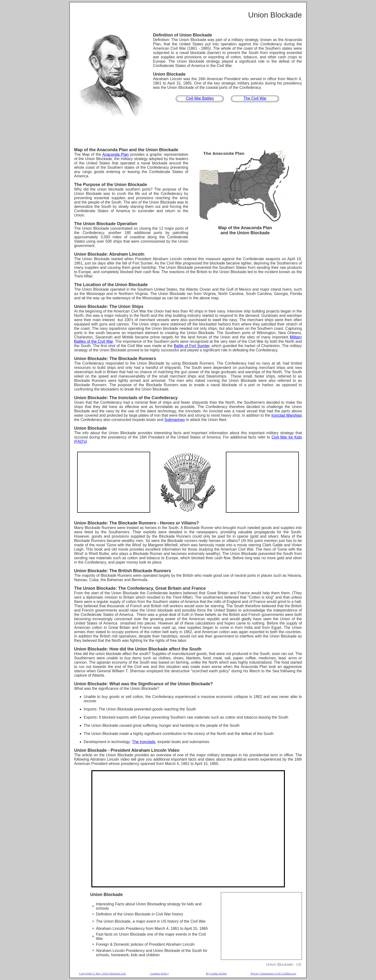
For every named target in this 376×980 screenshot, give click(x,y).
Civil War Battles (200, 98)
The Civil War (255, 98)
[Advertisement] (188, 133)
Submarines (174, 420)
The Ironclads (144, 742)
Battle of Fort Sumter (192, 346)
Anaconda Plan (116, 154)
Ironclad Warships (287, 415)
